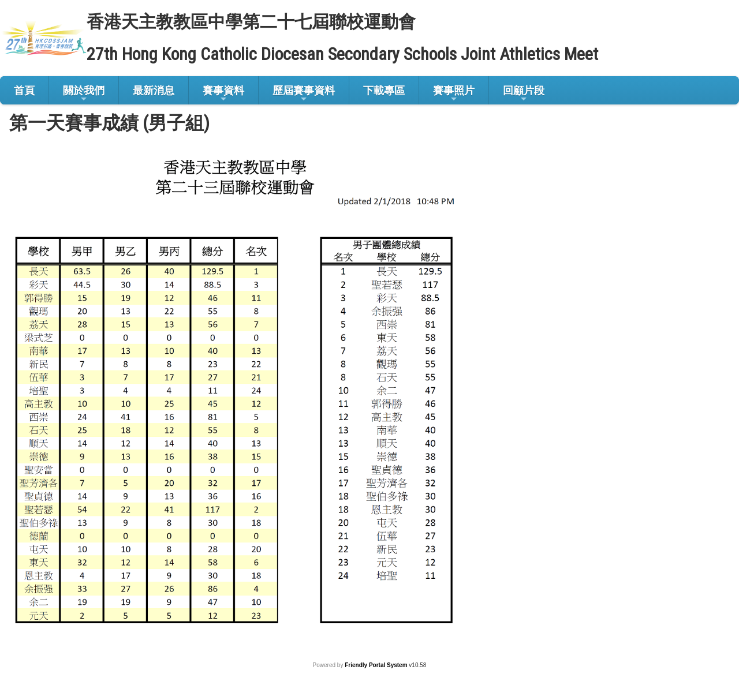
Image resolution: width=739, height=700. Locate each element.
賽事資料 (223, 94)
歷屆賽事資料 (304, 94)
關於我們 (84, 94)
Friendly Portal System (377, 665)
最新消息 (154, 90)
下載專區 (384, 90)
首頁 (24, 90)
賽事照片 (454, 94)
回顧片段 (524, 94)
